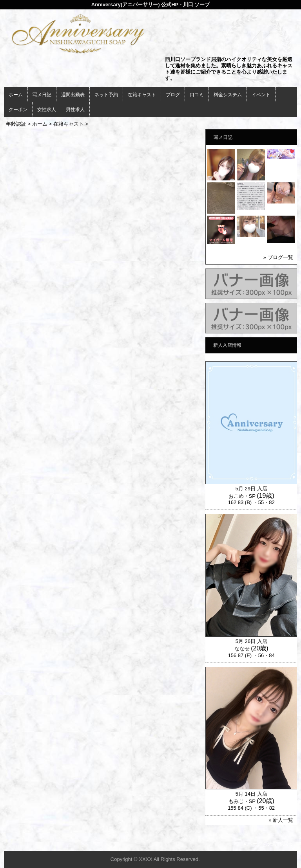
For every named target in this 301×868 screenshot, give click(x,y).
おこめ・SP (242, 496)
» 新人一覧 (281, 820)
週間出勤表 (73, 95)
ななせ (242, 649)
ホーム (16, 95)
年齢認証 (16, 124)
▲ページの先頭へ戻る (268, 844)
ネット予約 (106, 95)
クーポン (18, 110)
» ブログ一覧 (278, 257)
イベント (261, 95)
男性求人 (75, 110)
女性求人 (47, 110)
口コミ (197, 95)
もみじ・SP (242, 801)
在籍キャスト (142, 95)
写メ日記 (42, 95)
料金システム (228, 95)
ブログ (173, 95)
